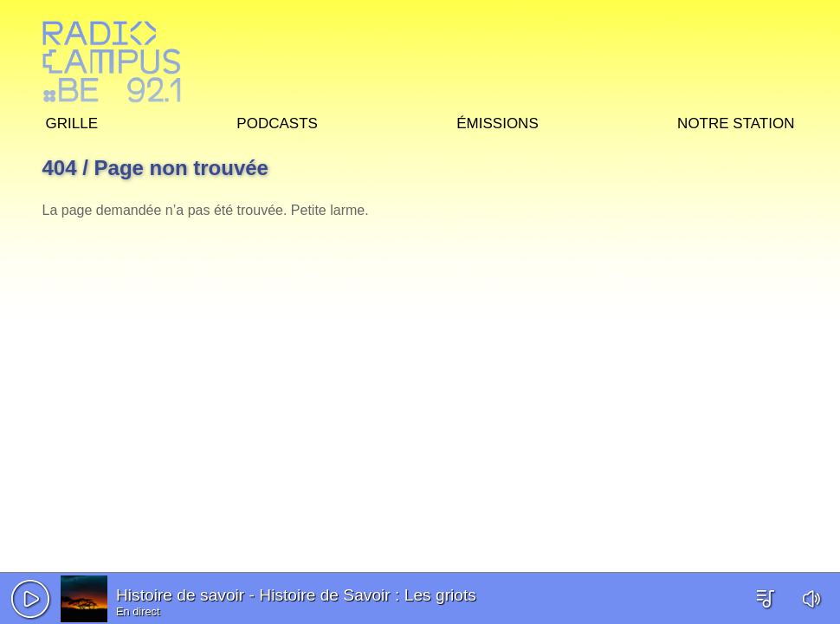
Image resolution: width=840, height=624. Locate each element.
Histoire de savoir (180, 595)
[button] (30, 599)
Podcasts (277, 121)
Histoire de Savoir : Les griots (368, 595)
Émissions (497, 121)
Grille (72, 121)
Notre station (736, 121)
